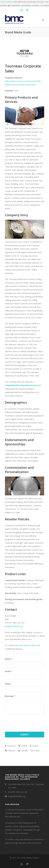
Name (9, 659)
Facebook (10, 746)
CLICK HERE (6, 2)
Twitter (23, 746)
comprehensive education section (21, 385)
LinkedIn (23, 751)
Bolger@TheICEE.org (14, 626)
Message (10, 696)
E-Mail (35, 751)
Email (8, 671)
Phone (8, 684)
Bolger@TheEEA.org (17, 796)
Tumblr (34, 746)
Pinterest (10, 751)
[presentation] (25, 722)
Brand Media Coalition (28, 645)
